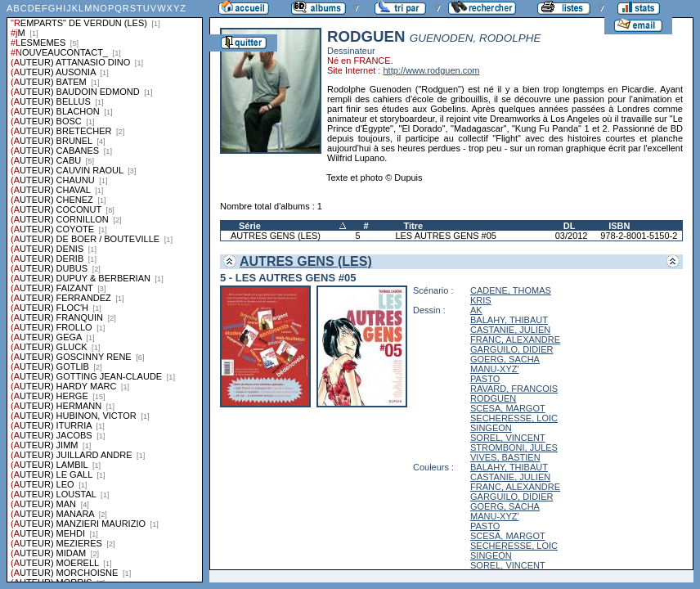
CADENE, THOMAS (511, 290)
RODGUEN (493, 398)
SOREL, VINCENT (508, 438)
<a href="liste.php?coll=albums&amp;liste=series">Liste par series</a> (105, 291)
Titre (413, 226)
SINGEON (491, 428)
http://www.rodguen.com (431, 70)
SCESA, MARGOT (508, 408)
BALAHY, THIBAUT (509, 320)
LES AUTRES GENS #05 (446, 236)
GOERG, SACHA (505, 359)
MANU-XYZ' (495, 369)
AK (476, 310)
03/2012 (572, 236)
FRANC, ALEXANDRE (515, 339)
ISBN (619, 226)
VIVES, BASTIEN (505, 457)
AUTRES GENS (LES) (276, 236)
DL (570, 226)
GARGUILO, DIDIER (512, 349)
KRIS (481, 300)
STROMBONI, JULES (514, 447)
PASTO (485, 379)
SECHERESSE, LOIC (514, 418)
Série (250, 226)
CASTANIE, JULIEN (510, 330)
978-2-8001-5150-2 (639, 236)
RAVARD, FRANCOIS (514, 389)
